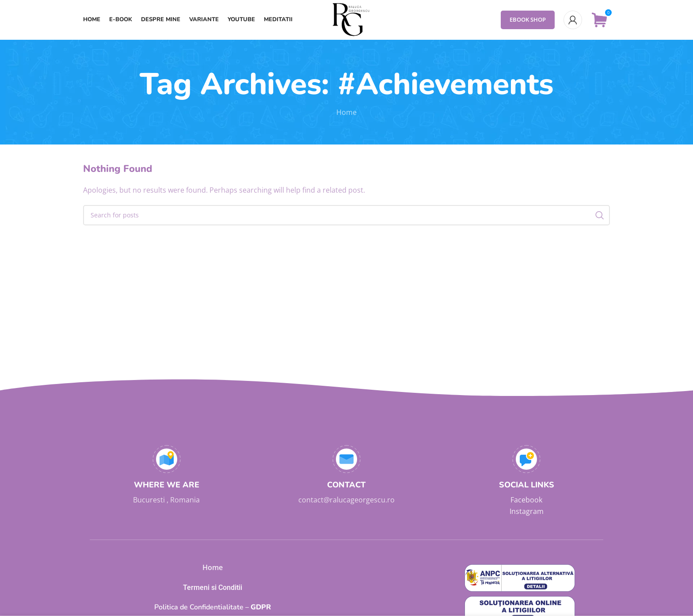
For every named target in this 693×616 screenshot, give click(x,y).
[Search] (346, 215)
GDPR (213, 607)
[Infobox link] (166, 475)
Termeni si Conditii (213, 587)
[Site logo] (346, 19)
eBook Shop (528, 19)
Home (346, 112)
